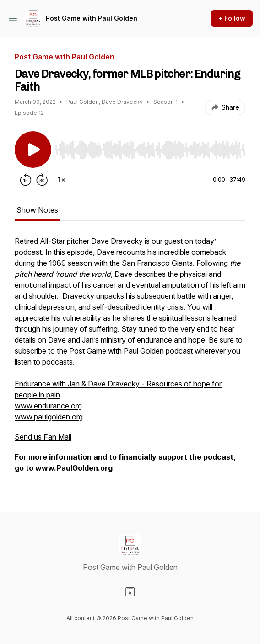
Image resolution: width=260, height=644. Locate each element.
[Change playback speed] (61, 180)
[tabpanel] (130, 359)
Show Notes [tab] (37, 210)
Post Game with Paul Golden (92, 18)
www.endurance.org (48, 406)
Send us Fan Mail (43, 437)
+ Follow (232, 18)
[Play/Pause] (33, 150)
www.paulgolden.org (49, 417)
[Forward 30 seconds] (42, 180)
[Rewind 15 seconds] (26, 180)
